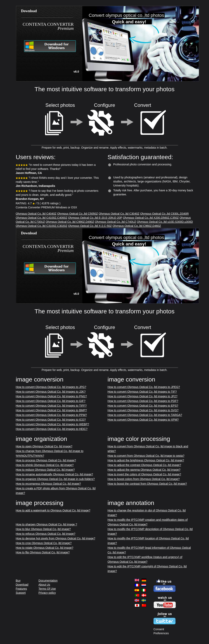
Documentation (48, 581)
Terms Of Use (47, 589)
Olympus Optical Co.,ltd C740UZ (115, 222)
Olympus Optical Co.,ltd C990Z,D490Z (70, 222)
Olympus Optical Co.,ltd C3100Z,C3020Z (42, 226)
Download (22, 585)
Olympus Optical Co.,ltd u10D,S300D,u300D (165, 222)
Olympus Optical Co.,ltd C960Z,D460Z (137, 226)
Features (21, 589)
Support (21, 593)
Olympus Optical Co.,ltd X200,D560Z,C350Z (151, 218)
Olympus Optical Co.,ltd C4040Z (36, 214)
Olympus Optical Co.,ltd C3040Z (119, 214)
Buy (18, 581)
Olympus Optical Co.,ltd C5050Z (78, 214)
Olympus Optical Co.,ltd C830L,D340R (164, 214)
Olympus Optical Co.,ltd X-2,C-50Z (90, 226)
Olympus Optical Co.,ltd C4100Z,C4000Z (42, 218)
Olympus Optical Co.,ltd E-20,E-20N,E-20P (95, 218)
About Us (44, 585)
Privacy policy (47, 593)
